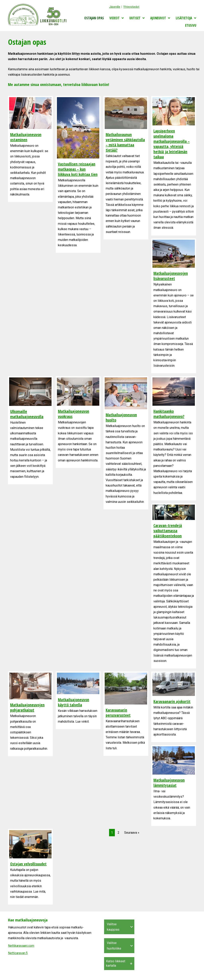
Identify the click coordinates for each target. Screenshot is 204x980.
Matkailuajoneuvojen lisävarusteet (171, 276)
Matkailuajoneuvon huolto (121, 417)
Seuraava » (132, 833)
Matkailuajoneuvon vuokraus (74, 414)
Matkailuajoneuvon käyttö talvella (74, 702)
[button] (132, 927)
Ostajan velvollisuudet (28, 864)
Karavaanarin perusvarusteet (118, 713)
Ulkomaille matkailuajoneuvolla (27, 414)
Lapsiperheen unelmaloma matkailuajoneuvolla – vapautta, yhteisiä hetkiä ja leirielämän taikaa (172, 144)
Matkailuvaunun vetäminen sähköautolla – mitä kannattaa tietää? (125, 142)
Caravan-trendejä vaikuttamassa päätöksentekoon (168, 531)
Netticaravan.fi (18, 953)
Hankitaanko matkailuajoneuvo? (169, 414)
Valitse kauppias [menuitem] (113, 927)
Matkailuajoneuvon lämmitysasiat (169, 783)
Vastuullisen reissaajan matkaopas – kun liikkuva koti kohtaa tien (78, 169)
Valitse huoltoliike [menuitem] (114, 946)
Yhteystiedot (131, 7)
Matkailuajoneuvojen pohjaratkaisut (27, 707)
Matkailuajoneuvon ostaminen (26, 137)
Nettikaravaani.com (21, 946)
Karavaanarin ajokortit (172, 701)
